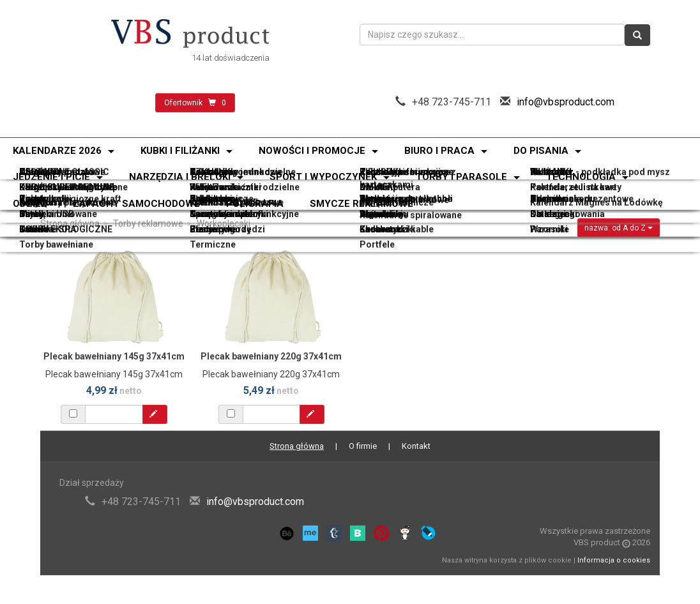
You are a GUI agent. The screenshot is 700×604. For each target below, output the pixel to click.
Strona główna (70, 223)
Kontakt (416, 446)
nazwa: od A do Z (619, 228)
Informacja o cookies (614, 560)
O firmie (363, 446)
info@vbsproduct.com (566, 102)
